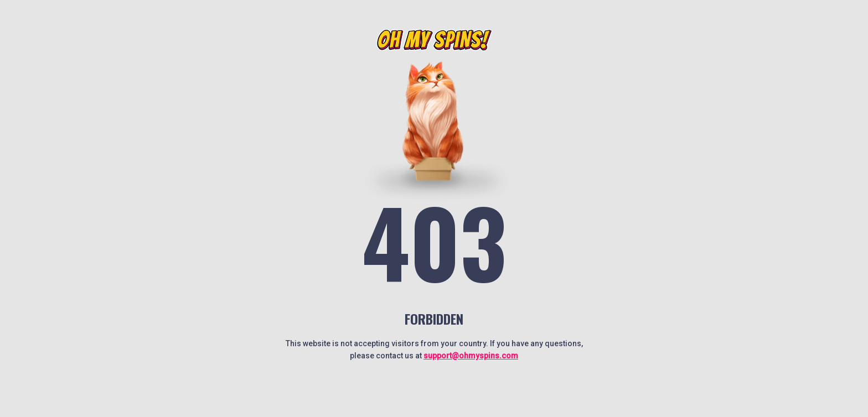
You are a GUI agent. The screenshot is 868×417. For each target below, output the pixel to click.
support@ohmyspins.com (471, 356)
